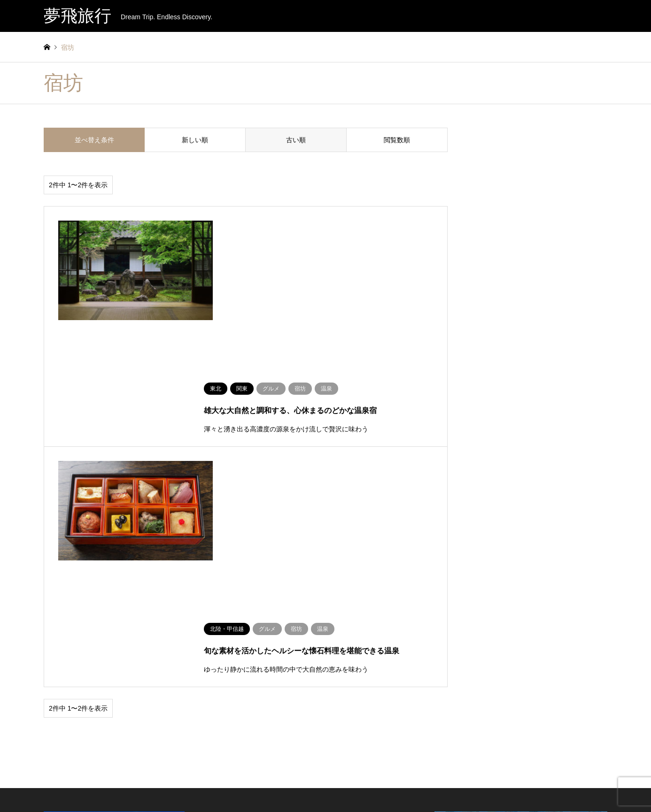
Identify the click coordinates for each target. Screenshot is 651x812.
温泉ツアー (253, 582)
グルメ (348, 596)
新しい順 (195, 140)
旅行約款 (338, 786)
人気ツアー (248, 564)
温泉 (345, 582)
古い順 (296, 140)
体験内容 (346, 564)
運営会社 (308, 786)
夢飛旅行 (542, 773)
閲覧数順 (397, 140)
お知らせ (278, 786)
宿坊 (345, 609)
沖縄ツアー (253, 596)
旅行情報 (367, 786)
